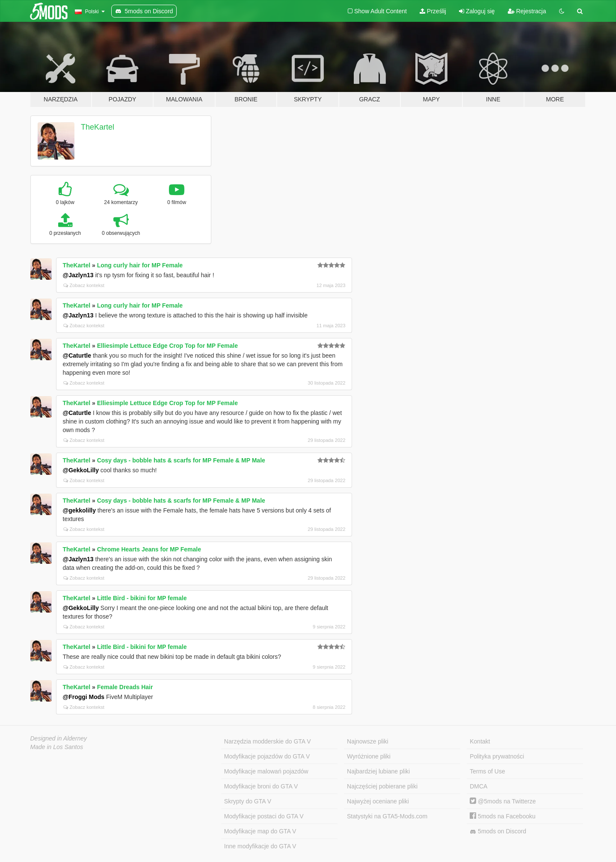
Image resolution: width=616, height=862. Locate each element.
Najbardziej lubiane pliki (378, 771)
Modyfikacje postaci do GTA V (264, 816)
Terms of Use (487, 771)
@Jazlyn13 (78, 275)
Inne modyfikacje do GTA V (260, 846)
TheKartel (98, 127)
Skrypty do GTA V (248, 801)
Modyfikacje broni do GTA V (261, 786)
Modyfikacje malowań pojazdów (266, 771)
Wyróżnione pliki (369, 756)
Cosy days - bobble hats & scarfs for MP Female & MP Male (181, 460)
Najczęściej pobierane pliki (382, 786)
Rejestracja (527, 11)
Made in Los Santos (57, 747)
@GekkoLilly (81, 470)
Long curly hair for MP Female (140, 265)
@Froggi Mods (84, 697)
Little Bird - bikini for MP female (142, 598)
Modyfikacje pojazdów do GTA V (267, 756)
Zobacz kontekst (84, 285)
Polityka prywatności (497, 756)
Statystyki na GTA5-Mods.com (387, 816)
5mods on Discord (498, 831)
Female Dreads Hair (125, 687)
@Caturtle (77, 355)
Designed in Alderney (59, 738)
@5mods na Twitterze (503, 801)
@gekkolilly (79, 510)
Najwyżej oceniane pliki (378, 801)
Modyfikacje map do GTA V (260, 831)
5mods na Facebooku (503, 816)
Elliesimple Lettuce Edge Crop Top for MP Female (167, 346)
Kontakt (480, 741)
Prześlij (433, 11)
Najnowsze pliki (367, 741)
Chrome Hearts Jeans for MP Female (149, 549)
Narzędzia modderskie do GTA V (268, 741)
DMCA (478, 786)
